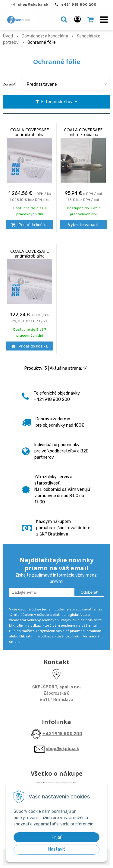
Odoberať (89, 592)
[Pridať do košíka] (30, 225)
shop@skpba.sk (62, 749)
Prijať (56, 837)
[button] (64, 19)
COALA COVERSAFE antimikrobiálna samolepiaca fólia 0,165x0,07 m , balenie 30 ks (83, 135)
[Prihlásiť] (77, 19)
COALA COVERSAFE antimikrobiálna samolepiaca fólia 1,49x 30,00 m (30, 135)
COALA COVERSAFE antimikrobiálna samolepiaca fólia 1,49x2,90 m (30, 256)
